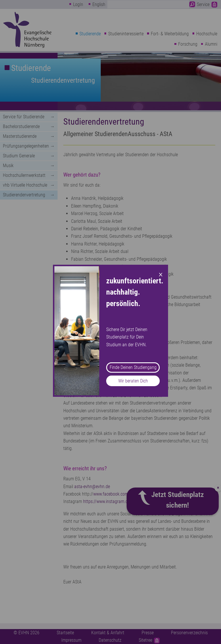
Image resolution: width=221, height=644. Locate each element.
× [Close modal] (161, 274)
